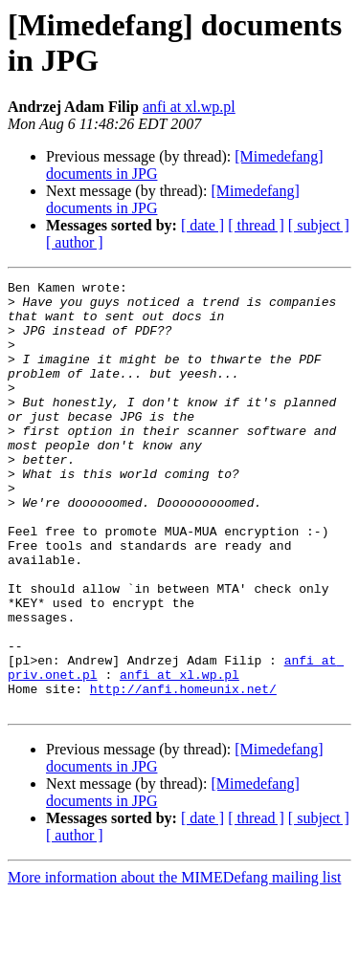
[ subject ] (319, 225)
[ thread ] (256, 225)
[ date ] (202, 225)
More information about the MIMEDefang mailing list (174, 963)
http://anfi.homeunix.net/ (183, 772)
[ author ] (75, 242)
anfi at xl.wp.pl (189, 107)
